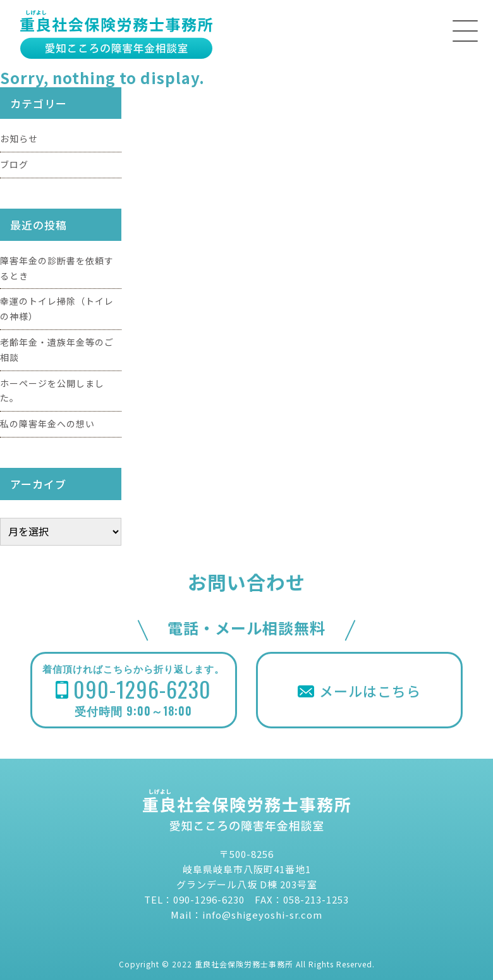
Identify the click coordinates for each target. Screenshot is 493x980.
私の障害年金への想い (47, 424)
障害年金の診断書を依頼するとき (57, 268)
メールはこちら (359, 690)
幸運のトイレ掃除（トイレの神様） (57, 309)
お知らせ (19, 138)
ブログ (14, 164)
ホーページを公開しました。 (52, 391)
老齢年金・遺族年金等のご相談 (57, 350)
